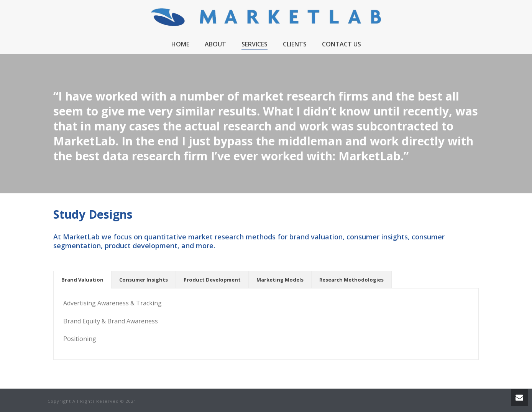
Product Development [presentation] (212, 280)
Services (255, 44)
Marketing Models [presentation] (280, 280)
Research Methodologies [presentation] (351, 280)
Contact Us (342, 44)
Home (180, 44)
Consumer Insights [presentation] (144, 280)
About (215, 44)
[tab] (82, 280)
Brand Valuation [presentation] (82, 280)
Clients (295, 44)
